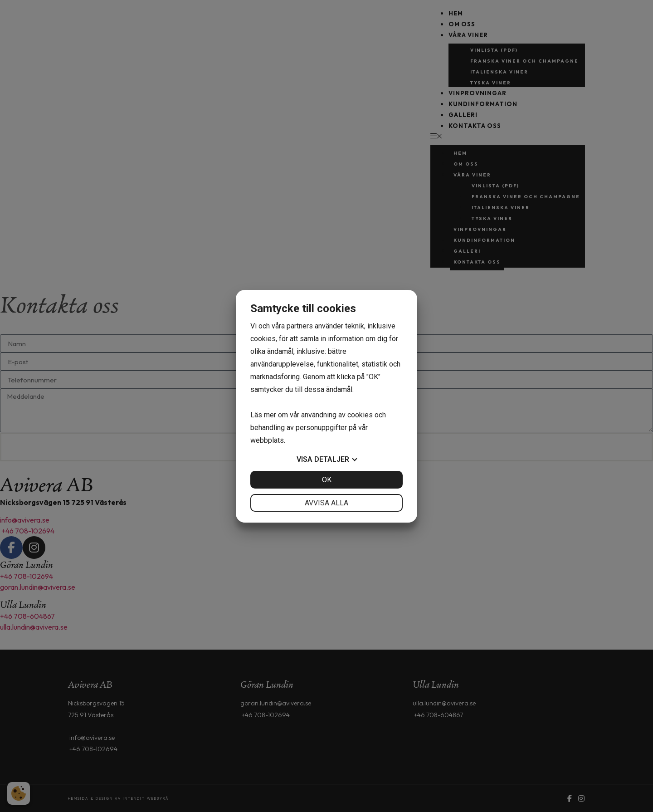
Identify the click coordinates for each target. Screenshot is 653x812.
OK (327, 480)
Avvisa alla (326, 503)
